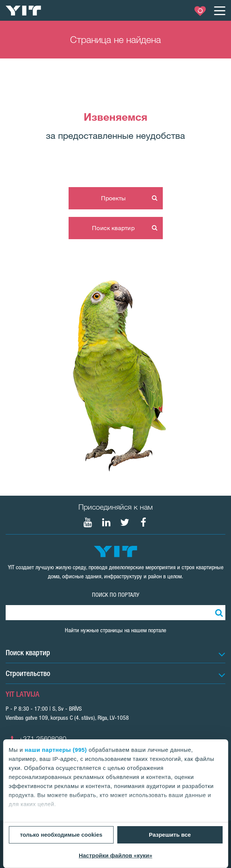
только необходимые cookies (61, 835)
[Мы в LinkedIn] (106, 522)
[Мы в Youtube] (88, 522)
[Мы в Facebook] (143, 522)
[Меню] (219, 11)
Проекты (113, 198)
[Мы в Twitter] (125, 522)
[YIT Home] (23, 11)
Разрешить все (170, 835)
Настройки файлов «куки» (115, 855)
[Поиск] (218, 613)
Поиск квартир (113, 228)
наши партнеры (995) (56, 750)
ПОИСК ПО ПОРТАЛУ (116, 595)
